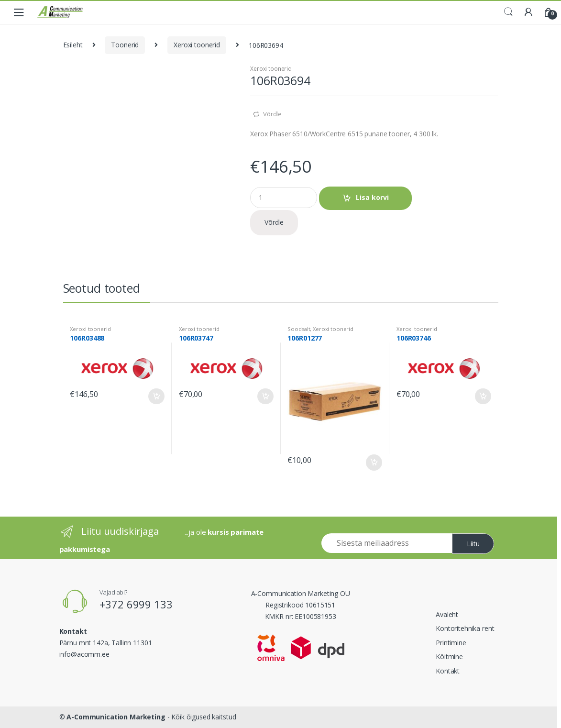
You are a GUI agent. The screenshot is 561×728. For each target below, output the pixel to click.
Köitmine (449, 656)
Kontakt (448, 671)
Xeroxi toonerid (197, 45)
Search (508, 12)
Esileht (73, 45)
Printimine (451, 643)
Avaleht (447, 614)
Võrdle (272, 114)
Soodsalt (299, 329)
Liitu (473, 544)
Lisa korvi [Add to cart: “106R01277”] (374, 463)
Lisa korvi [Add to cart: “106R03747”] (265, 397)
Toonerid (125, 45)
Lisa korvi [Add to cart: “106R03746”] (483, 397)
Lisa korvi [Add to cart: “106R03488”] (156, 397)
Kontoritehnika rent (465, 628)
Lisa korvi (372, 197)
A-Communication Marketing (116, 717)
